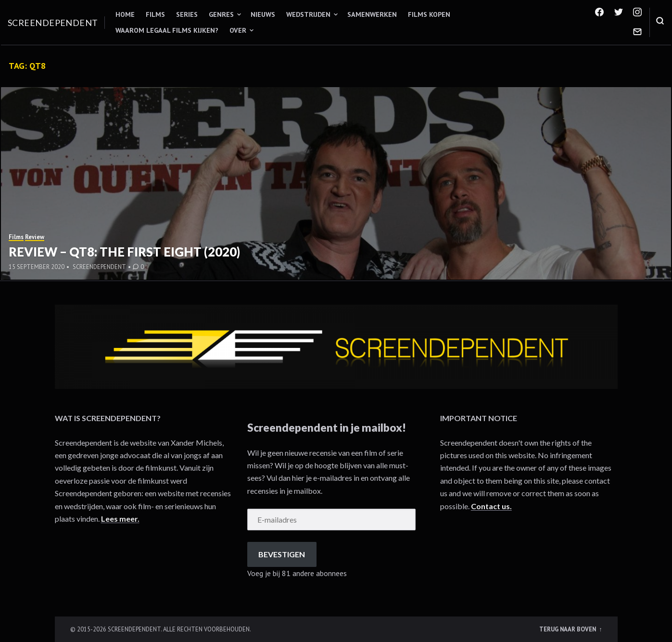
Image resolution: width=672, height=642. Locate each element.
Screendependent (53, 23)
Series (187, 14)
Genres (221, 14)
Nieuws (263, 14)
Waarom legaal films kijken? (167, 30)
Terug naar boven (568, 629)
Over (238, 30)
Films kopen (429, 14)
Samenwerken (372, 14)
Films (155, 14)
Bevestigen (282, 554)
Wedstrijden (308, 14)
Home (125, 14)
